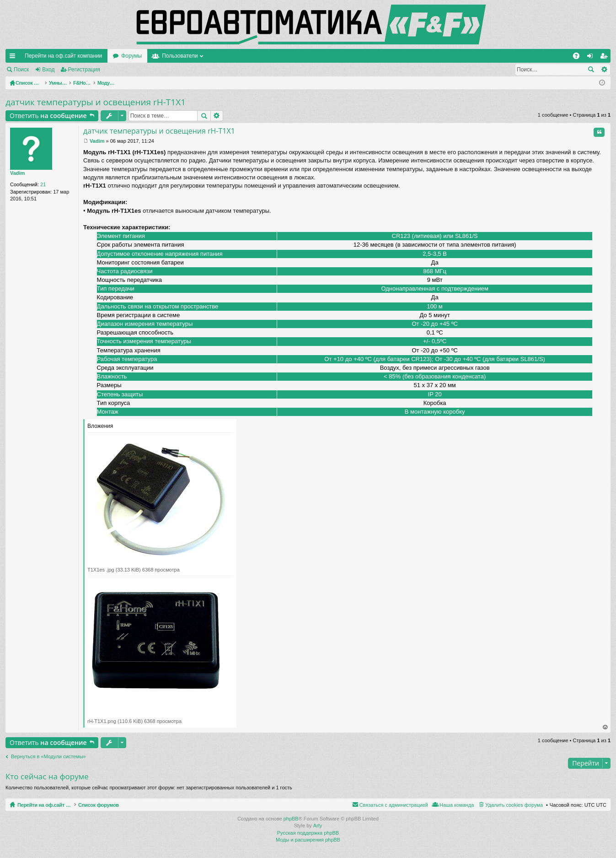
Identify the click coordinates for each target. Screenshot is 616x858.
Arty (318, 826)
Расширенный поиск (604, 70)
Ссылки (14, 58)
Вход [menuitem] (592, 58)
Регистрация (84, 70)
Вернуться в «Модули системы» (48, 756)
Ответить (48, 116)
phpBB (291, 819)
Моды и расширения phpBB (308, 840)
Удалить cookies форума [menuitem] (514, 805)
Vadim (17, 173)
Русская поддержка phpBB (308, 833)
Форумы (131, 56)
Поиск (21, 70)
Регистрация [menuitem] (605, 58)
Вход (48, 70)
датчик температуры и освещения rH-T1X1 (96, 102)
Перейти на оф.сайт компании (63, 56)
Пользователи (180, 56)
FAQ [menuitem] (579, 58)
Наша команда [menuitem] (457, 805)
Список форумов (120, 805)
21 (43, 184)
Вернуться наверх (605, 727)
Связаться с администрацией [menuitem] (394, 805)
